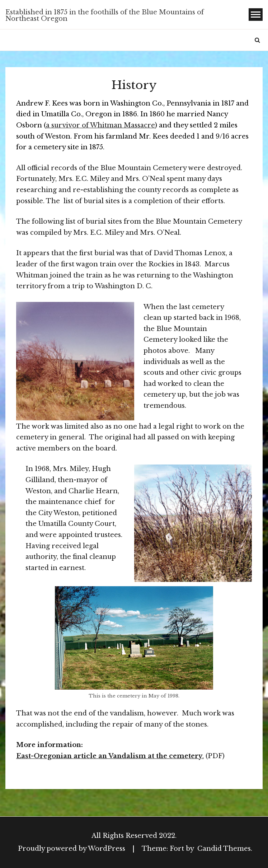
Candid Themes (224, 849)
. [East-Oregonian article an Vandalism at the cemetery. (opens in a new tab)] (203, 756)
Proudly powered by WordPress (72, 849)
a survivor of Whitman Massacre (100, 125)
